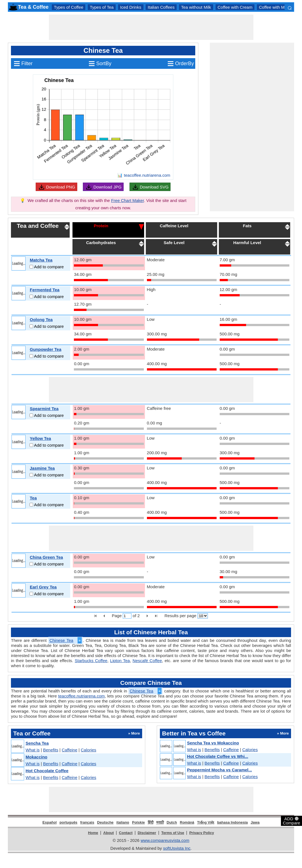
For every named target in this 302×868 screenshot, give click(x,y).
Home (93, 833)
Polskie (138, 822)
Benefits (51, 750)
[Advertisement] (151, 27)
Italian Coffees (161, 7)
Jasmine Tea (42, 468)
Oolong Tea (41, 320)
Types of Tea (102, 7)
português (69, 822)
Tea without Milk (196, 7)
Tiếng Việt (206, 822)
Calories (89, 750)
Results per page (180, 616)
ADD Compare (292, 821)
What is (33, 750)
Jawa (255, 822)
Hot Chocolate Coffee (47, 771)
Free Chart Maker (127, 200)
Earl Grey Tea (43, 587)
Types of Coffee (69, 7)
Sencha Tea (37, 743)
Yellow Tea (40, 438)
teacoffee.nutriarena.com (81, 696)
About (109, 833)
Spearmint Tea (44, 409)
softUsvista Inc (177, 848)
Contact (126, 833)
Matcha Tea (41, 260)
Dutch (172, 822)
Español (50, 822)
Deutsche (105, 822)
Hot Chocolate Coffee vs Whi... (218, 756)
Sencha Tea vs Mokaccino (213, 743)
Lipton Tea (120, 661)
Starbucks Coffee (91, 661)
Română (187, 822)
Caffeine (70, 750)
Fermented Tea (45, 290)
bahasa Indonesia (232, 822)
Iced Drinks (131, 7)
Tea (33, 498)
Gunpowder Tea (46, 349)
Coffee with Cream (235, 7)
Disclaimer (147, 833)
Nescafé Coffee (147, 661)
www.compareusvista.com (165, 840)
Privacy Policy (202, 833)
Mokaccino (37, 757)
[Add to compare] (31, 267)
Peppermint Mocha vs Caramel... (220, 770)
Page (117, 616)
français (87, 822)
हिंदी (151, 822)
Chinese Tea (66, 640)
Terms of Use (173, 833)
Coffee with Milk (274, 7)
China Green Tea (46, 557)
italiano (123, 822)
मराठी (160, 822)
